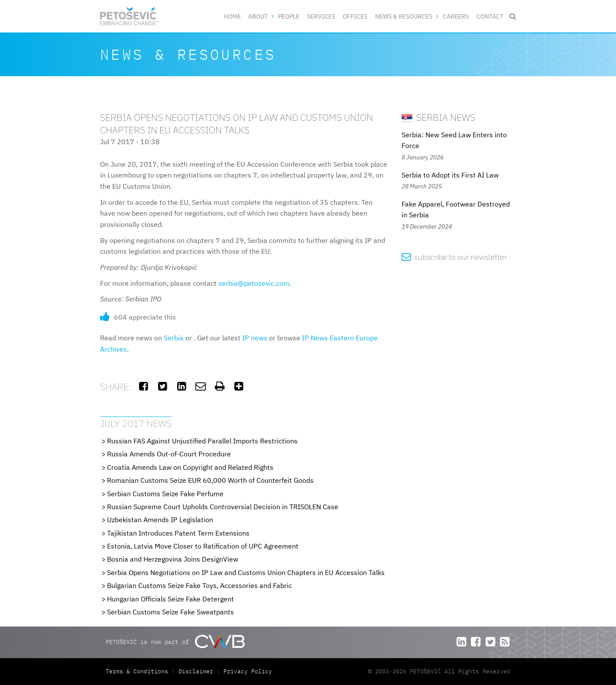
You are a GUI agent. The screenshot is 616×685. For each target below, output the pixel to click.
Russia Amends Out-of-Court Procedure (169, 454)
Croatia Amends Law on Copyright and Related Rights (190, 467)
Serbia (174, 338)
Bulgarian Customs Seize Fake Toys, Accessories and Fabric (199, 585)
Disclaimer (196, 671)
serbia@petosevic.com (254, 283)
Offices (355, 16)
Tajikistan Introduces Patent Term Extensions (178, 533)
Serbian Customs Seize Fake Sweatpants (170, 612)
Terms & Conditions (139, 671)
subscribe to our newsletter (454, 257)
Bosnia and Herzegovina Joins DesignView (173, 559)
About (258, 16)
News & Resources (404, 16)
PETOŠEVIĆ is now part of (175, 641)
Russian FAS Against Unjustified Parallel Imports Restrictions (202, 441)
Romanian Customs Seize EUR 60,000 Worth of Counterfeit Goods (210, 480)
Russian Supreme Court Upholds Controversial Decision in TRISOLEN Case (223, 507)
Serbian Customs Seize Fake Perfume (165, 494)
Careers (456, 16)
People (289, 16)
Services (321, 16)
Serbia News (438, 117)
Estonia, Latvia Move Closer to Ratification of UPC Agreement (203, 546)
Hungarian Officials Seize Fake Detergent (170, 599)
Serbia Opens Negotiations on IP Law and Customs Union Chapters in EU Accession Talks (246, 572)
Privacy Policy (248, 671)
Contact (490, 16)
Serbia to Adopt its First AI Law (450, 175)
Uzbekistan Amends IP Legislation (160, 520)
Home (232, 16)
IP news (255, 338)
